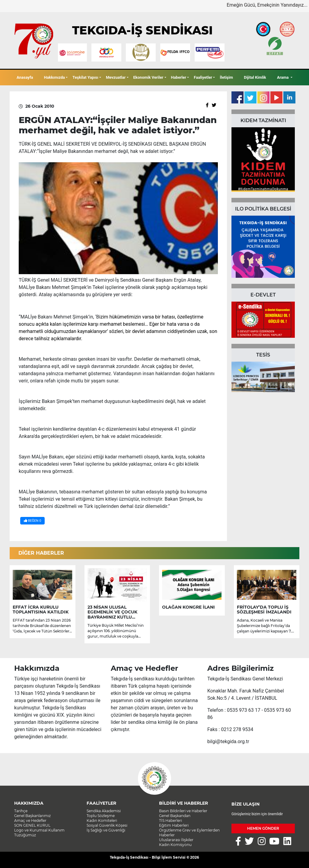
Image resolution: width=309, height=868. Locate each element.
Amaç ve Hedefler (30, 820)
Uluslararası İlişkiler (176, 840)
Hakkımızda (54, 77)
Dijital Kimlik (255, 77)
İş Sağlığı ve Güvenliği (106, 830)
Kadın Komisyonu (175, 845)
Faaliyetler (203, 77)
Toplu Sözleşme (101, 816)
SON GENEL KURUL (32, 825)
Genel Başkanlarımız (32, 816)
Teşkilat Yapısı (85, 77)
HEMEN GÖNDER (263, 828)
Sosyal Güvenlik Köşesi (107, 825)
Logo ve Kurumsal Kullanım (39, 830)
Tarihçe (21, 811)
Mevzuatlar (116, 77)
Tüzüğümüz (25, 835)
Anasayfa (25, 77)
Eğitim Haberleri (174, 825)
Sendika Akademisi (104, 811)
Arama (283, 77)
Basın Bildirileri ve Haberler (183, 811)
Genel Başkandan (175, 816)
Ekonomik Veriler (148, 77)
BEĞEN (32, 521)
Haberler (179, 77)
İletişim (226, 77)
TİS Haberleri (170, 820)
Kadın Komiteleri (102, 820)
